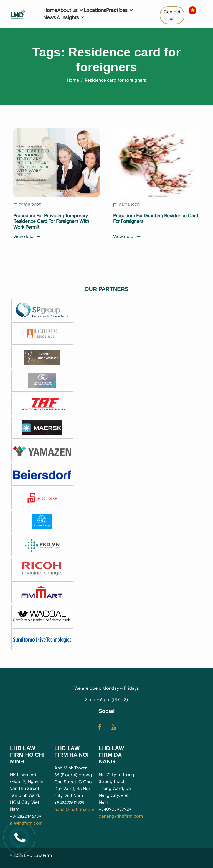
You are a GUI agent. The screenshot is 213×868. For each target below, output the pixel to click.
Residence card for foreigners (116, 80)
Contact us (172, 15)
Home (50, 10)
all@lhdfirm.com (26, 823)
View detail (27, 237)
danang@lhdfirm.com (121, 816)
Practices (120, 10)
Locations (95, 10)
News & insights (64, 17)
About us (70, 10)
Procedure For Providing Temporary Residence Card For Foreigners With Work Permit (51, 221)
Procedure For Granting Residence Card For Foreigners (156, 219)
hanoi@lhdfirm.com (74, 810)
